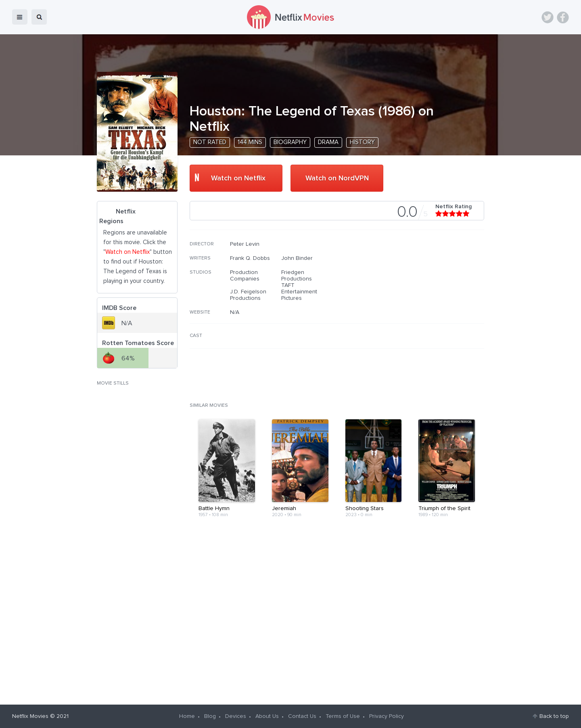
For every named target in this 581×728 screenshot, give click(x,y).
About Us (267, 716)
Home (187, 716)
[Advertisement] (424, 293)
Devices (236, 716)
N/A (235, 312)
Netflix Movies (30, 716)
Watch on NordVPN (337, 178)
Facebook (563, 17)
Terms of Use (343, 716)
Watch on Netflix (238, 178)
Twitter (548, 17)
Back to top (554, 716)
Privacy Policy (387, 716)
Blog (210, 716)
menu (20, 17)
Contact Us (302, 716)
